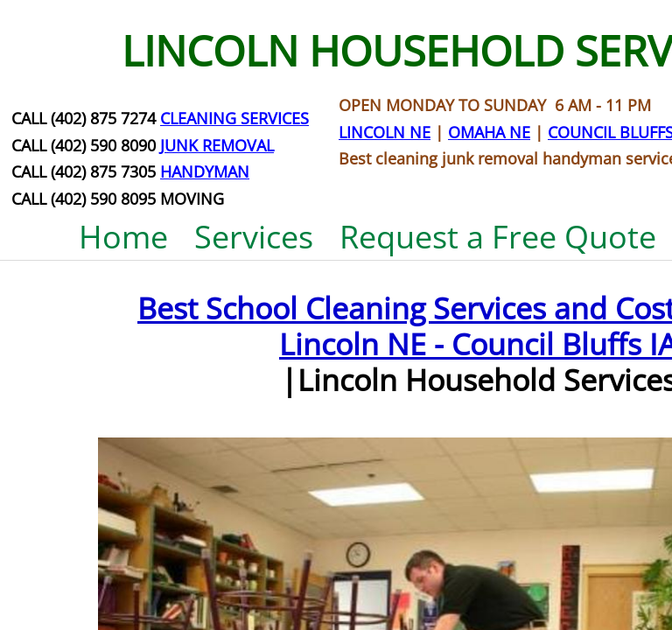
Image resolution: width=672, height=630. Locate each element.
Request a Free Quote (498, 237)
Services (254, 237)
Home (123, 237)
